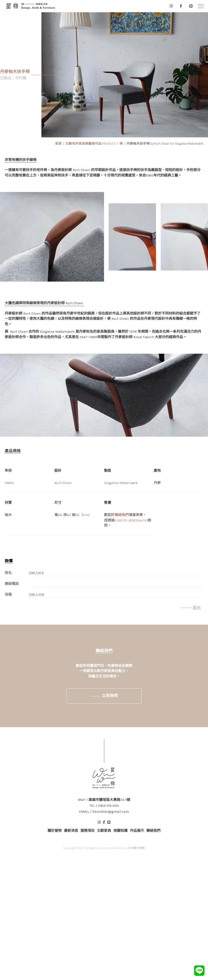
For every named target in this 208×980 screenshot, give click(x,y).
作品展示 (137, 831)
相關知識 (120, 831)
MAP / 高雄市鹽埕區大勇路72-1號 (104, 800)
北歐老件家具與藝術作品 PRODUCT (91, 144)
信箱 (8, 595)
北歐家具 (104, 831)
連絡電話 (12, 584)
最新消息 (71, 831)
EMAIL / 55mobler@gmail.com (104, 812)
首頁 (58, 144)
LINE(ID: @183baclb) (131, 520)
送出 (197, 608)
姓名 (8, 573)
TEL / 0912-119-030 (104, 806)
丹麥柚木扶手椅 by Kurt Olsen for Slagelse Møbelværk (165, 144)
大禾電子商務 (136, 848)
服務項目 (88, 831)
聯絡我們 (122, 515)
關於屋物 (55, 831)
